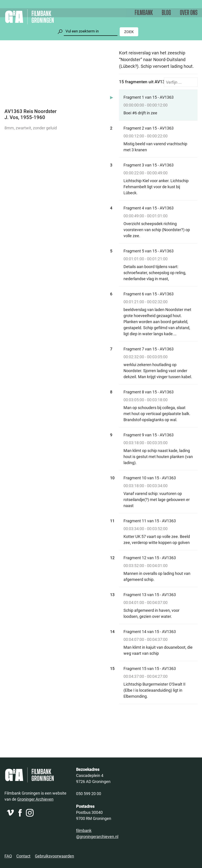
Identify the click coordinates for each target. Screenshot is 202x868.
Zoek (129, 32)
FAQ (8, 856)
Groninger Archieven (35, 799)
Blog (166, 13)
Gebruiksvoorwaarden (54, 856)
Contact (23, 856)
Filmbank (144, 13)
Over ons (189, 13)
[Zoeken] (91, 31)
